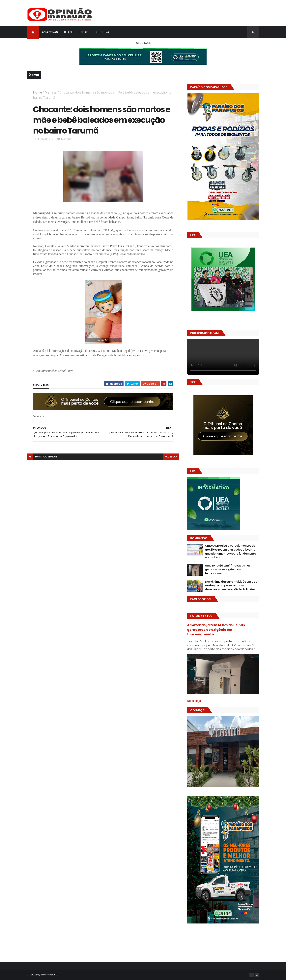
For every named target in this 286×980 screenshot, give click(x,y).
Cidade (85, 32)
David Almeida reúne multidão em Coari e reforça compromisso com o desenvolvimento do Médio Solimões (232, 586)
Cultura (103, 32)
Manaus (51, 92)
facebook (171, 457)
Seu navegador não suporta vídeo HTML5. (223, 357)
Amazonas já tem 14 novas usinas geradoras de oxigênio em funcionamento (228, 569)
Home (37, 92)
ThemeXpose (49, 975)
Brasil (69, 32)
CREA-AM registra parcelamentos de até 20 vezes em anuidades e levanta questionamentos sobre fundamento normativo (230, 551)
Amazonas (50, 32)
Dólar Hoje (194, 701)
